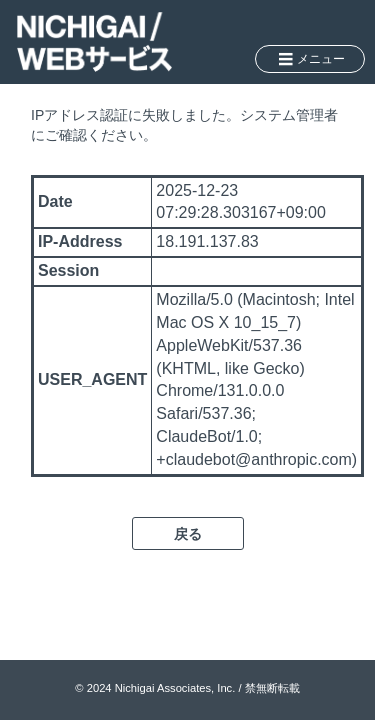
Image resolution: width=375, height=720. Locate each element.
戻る (188, 534)
